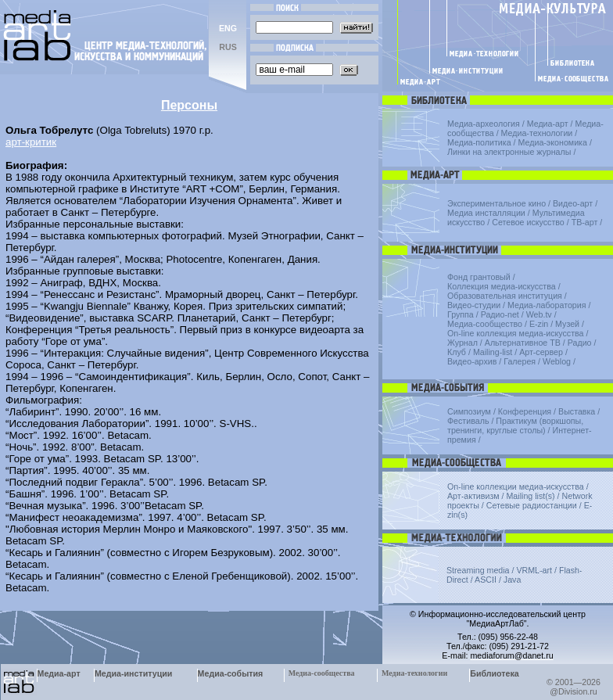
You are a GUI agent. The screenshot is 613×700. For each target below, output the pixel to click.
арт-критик (31, 142)
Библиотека (495, 673)
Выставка (577, 411)
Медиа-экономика (553, 142)
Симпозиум (469, 411)
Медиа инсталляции (486, 213)
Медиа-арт (548, 124)
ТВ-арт (585, 222)
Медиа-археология (484, 124)
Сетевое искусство (528, 222)
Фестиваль (468, 421)
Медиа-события (231, 673)
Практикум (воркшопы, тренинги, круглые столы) (515, 425)
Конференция (525, 411)
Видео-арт (573, 203)
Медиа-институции (133, 673)
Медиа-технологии (537, 133)
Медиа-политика (479, 142)
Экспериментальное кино (496, 203)
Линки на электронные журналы (509, 152)
